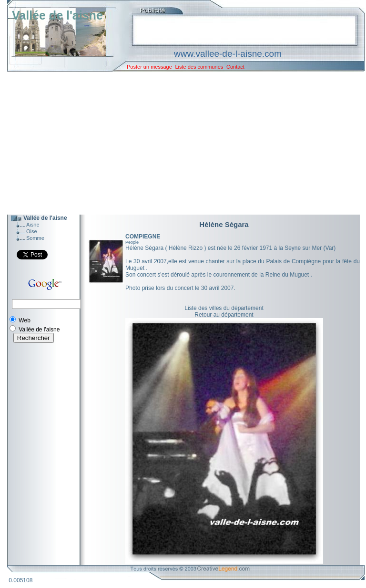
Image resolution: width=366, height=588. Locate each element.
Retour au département (224, 315)
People (132, 242)
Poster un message (149, 67)
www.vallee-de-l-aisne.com (228, 54)
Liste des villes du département (224, 308)
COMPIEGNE (143, 237)
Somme (35, 238)
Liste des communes (199, 67)
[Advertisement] (179, 143)
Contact (235, 67)
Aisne (33, 225)
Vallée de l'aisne (57, 15)
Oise (32, 231)
